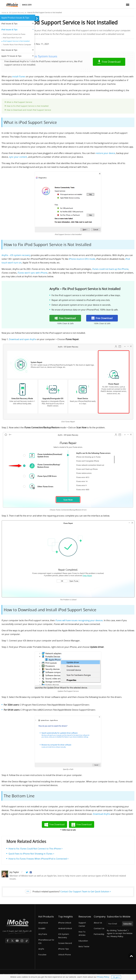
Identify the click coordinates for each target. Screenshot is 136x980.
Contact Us (99, 928)
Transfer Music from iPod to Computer (17, 45)
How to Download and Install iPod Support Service (29, 110)
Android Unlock (65, 928)
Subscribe (127, 924)
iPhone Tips (64, 949)
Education (83, 941)
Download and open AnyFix (23, 339)
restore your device (105, 153)
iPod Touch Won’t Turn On (12, 38)
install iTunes (19, 77)
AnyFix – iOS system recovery (16, 255)
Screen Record (65, 943)
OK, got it (116, 977)
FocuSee (42, 955)
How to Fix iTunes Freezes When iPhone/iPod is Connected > (39, 859)
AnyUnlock (43, 923)
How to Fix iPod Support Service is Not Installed (27, 106)
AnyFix (41, 949)
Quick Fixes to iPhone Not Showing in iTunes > (31, 854)
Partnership (99, 934)
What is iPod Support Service (19, 102)
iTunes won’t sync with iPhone (32, 273)
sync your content (18, 157)
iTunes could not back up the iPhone (110, 269)
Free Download (111, 62)
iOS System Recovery (17, 12)
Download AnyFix (101, 814)
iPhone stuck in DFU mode (82, 259)
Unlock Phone (65, 955)
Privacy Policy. (117, 936)
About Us (98, 923)
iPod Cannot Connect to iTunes (14, 34)
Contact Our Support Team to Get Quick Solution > (86, 892)
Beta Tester (84, 947)
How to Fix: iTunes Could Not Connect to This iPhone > (36, 849)
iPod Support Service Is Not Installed (16, 41)
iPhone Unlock (65, 923)
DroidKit (42, 928)
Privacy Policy (103, 977)
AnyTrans (43, 934)
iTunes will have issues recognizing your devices (79, 620)
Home (4, 12)
